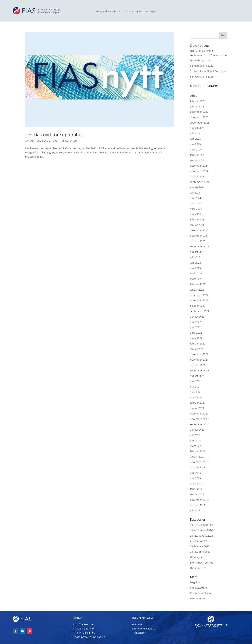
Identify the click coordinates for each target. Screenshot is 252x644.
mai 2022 (195, 327)
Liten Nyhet (197, 557)
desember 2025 (199, 112)
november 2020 (199, 419)
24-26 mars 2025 (200, 546)
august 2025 (197, 128)
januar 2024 (197, 225)
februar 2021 (198, 403)
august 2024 (197, 187)
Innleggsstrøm (198, 588)
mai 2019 (195, 478)
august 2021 (197, 376)
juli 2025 (195, 133)
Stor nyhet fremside (202, 563)
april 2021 (196, 392)
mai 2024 (195, 203)
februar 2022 (198, 344)
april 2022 (196, 333)
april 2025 (196, 149)
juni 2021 (195, 381)
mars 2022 (196, 338)
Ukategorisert (69, 141)
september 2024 (200, 182)
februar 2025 (198, 155)
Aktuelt (129, 12)
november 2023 (199, 236)
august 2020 (197, 430)
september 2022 (200, 311)
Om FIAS (151, 12)
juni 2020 (195, 440)
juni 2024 (195, 198)
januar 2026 (197, 106)
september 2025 (200, 123)
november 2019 (199, 462)
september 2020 (200, 424)
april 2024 (196, 209)
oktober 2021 (198, 365)
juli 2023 (195, 257)
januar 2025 (197, 160)
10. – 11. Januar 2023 (202, 525)
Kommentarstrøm (200, 593)
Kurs (140, 12)
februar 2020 (198, 451)
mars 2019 (196, 483)
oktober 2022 (198, 306)
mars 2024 (196, 214)
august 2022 (197, 317)
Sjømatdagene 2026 (202, 66)
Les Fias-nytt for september (54, 135)
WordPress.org (199, 598)
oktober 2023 (198, 241)
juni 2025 (195, 139)
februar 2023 (198, 284)
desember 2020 (199, 414)
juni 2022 (195, 322)
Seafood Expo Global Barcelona (208, 71)
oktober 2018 (198, 505)
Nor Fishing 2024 (200, 60)
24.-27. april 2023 (200, 552)
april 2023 (196, 273)
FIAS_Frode (35, 141)
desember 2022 (199, 295)
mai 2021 (195, 387)
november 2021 (199, 360)
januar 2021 (197, 408)
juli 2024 (195, 193)
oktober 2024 (198, 176)
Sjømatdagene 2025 (202, 77)
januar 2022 (197, 349)
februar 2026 (198, 101)
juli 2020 (195, 435)
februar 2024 (198, 219)
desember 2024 (199, 166)
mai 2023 (195, 268)
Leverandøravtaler (107, 12)
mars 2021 (196, 397)
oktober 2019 (198, 467)
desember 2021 (199, 354)
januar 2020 (197, 457)
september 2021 (200, 370)
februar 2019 (198, 489)
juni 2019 (195, 473)
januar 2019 (197, 494)
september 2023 (200, 246)
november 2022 (199, 300)
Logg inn (195, 582)
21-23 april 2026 (199, 541)
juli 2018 (195, 510)
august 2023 (197, 252)
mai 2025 (195, 144)
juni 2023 (195, 263)
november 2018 (199, 500)
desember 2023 (199, 230)
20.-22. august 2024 (202, 536)
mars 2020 (196, 446)
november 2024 (199, 171)
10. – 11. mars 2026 (201, 530)
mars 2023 (196, 279)
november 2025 (199, 117)
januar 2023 (197, 290)
